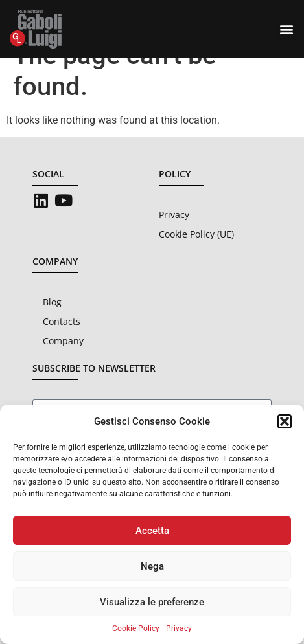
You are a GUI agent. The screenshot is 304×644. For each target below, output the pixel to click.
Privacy (179, 628)
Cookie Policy (136, 628)
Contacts (62, 345)
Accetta (152, 531)
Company (63, 364)
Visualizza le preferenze (152, 602)
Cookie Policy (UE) (196, 257)
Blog (52, 325)
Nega (152, 566)
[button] (285, 421)
